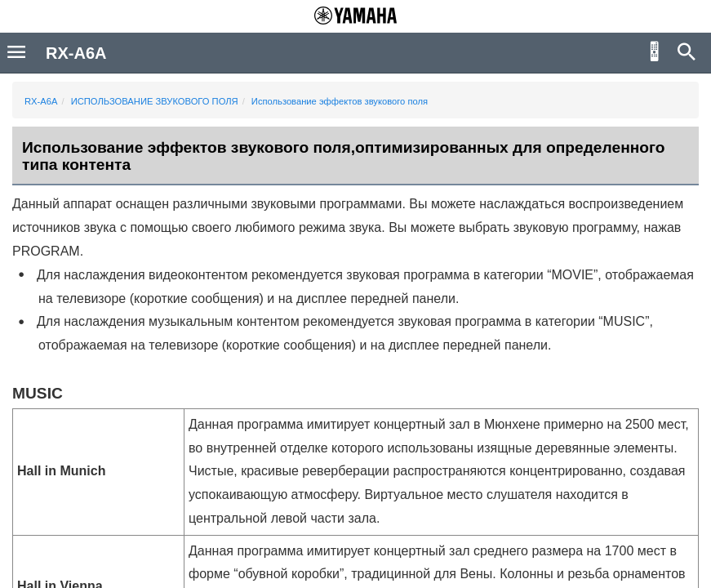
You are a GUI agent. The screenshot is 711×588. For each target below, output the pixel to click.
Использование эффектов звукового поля (340, 101)
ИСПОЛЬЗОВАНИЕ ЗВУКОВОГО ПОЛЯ (155, 101)
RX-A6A (41, 101)
